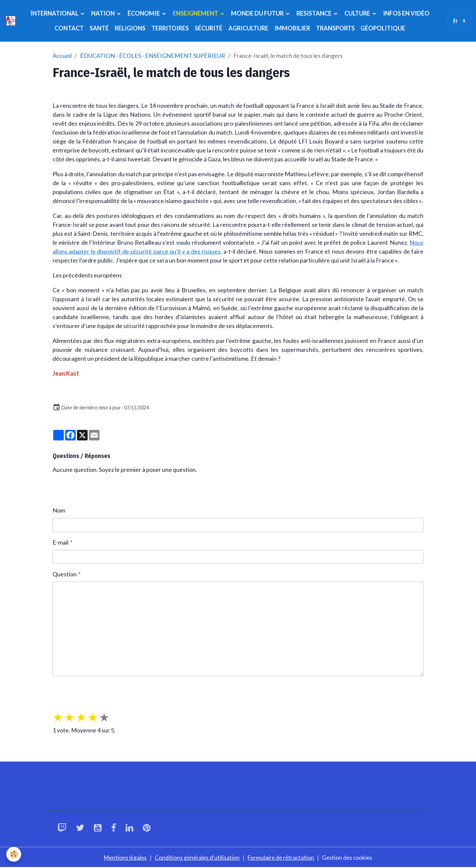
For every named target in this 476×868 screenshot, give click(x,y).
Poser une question (82, 490)
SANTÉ (99, 28)
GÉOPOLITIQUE (383, 28)
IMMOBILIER (292, 28)
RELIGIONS (130, 28)
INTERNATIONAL (55, 13)
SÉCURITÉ (209, 28)
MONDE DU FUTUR (258, 13)
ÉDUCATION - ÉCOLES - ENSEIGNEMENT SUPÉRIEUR (153, 56)
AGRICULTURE (248, 28)
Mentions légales (123, 857)
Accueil (62, 56)
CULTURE (358, 13)
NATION (103, 13)
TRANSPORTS (335, 28)
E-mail (60, 542)
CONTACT (69, 28)
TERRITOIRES (170, 28)
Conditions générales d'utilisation (196, 857)
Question (65, 574)
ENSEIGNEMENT (196, 13)
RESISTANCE (315, 13)
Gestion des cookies (349, 857)
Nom (59, 510)
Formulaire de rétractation (281, 857)
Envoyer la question (83, 689)
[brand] (11, 21)
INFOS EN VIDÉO (406, 13)
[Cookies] (14, 854)
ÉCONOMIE (144, 13)
